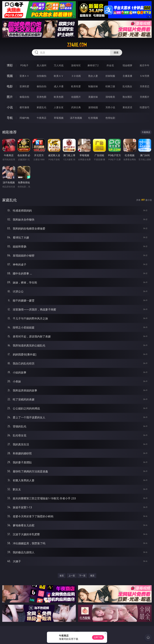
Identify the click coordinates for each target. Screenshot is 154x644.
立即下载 (98, 637)
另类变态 (145, 86)
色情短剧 (110, 118)
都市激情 (24, 107)
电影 (10, 86)
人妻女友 (59, 107)
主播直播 (127, 76)
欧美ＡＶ (59, 76)
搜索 (116, 52)
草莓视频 (59, 118)
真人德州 (42, 65)
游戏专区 (76, 65)
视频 (10, 76)
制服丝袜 (93, 86)
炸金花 (110, 65)
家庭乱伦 (42, 107)
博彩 (10, 65)
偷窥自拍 (24, 97)
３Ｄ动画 (76, 76)
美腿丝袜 (93, 97)
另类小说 (110, 107)
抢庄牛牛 (145, 65)
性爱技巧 (145, 107)
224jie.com (77, 45)
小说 (10, 107)
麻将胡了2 (93, 65)
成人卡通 (59, 86)
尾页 (92, 576)
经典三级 (110, 86)
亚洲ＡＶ (24, 76)
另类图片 (145, 97)
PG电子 (24, 65)
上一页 (72, 576)
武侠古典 (76, 107)
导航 (10, 118)
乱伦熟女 (127, 86)
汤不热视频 (76, 118)
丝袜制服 (110, 76)
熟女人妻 (93, 76)
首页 (62, 576)
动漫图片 (76, 97)
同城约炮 (24, 118)
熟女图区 (127, 97)
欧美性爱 (76, 86)
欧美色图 (59, 97)
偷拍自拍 (42, 86)
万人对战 (59, 65)
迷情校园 (93, 107)
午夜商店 (42, 118)
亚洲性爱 (24, 86)
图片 (10, 97)
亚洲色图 (42, 97)
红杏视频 (93, 118)
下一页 (82, 576)
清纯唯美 (110, 97)
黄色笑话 (127, 107)
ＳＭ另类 (145, 76)
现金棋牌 (127, 65)
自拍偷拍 (42, 76)
